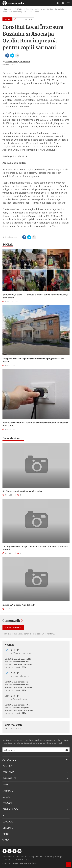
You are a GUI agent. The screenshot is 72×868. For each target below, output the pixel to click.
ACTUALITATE (9, 760)
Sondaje (58, 856)
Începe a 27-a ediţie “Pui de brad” (19, 605)
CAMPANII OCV (10, 809)
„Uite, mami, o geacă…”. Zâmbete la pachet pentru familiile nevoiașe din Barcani (35, 296)
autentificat (19, 634)
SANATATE (8, 791)
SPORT (6, 784)
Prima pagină (8, 9)
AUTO (5, 815)
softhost (34, 863)
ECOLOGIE (8, 822)
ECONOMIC (8, 772)
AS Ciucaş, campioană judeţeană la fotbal (22, 491)
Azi (6, 729)
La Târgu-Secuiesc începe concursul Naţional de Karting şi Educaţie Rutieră (35, 548)
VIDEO (6, 840)
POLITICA (7, 766)
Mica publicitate (36, 856)
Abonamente (8, 856)
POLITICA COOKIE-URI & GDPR (16, 859)
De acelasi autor (13, 438)
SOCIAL (20, 9)
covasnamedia (13, 3)
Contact (49, 856)
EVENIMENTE (9, 778)
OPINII (6, 834)
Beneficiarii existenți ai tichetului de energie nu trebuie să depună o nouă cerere (36, 424)
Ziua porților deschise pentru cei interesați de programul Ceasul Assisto (34, 360)
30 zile (18, 729)
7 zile (11, 729)
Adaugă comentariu (13, 627)
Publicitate (21, 856)
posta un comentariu (46, 634)
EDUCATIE (8, 803)
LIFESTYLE (8, 828)
